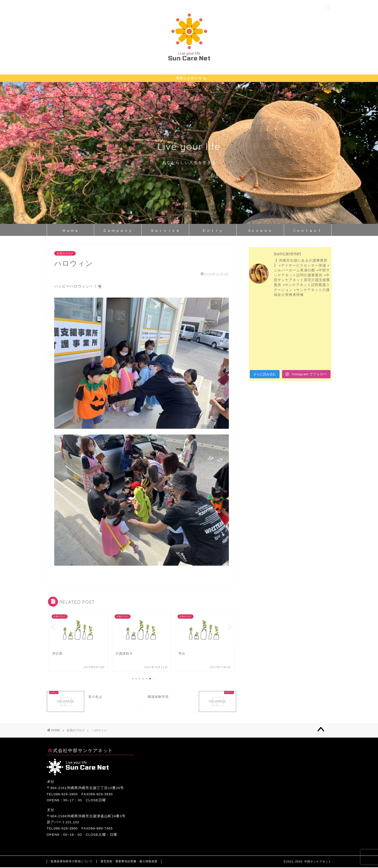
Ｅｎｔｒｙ (213, 231)
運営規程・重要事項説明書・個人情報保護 (129, 862)
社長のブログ (65, 254)
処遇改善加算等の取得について (72, 862)
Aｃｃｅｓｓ (260, 231)
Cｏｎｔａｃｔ (308, 231)
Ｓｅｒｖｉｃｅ (165, 231)
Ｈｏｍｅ (70, 231)
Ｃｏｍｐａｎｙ (118, 231)
